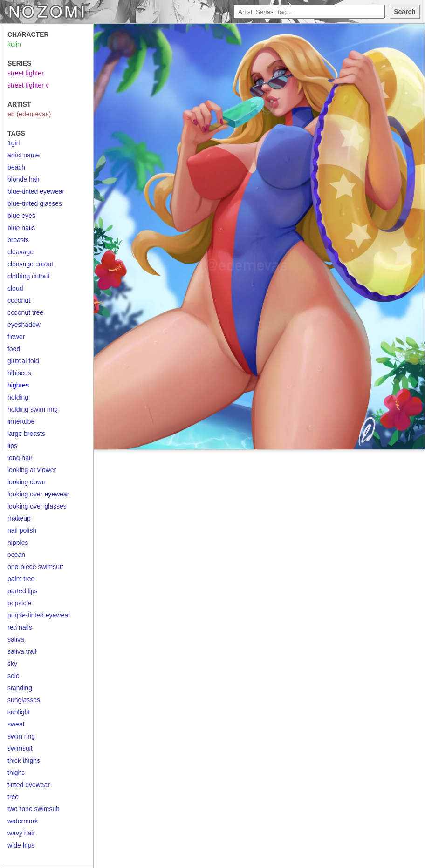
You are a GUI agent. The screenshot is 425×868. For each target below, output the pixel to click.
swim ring (21, 736)
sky (12, 664)
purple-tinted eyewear (39, 615)
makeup (19, 518)
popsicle (19, 603)
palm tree (21, 579)
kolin (14, 44)
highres (18, 385)
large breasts (26, 434)
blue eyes (21, 216)
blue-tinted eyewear (36, 191)
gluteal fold (23, 361)
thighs (16, 773)
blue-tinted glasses (35, 203)
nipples (18, 542)
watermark (23, 821)
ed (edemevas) (29, 114)
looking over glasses (37, 506)
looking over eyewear (38, 494)
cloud (15, 288)
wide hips (21, 845)
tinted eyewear (29, 785)
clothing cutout (28, 276)
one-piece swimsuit (35, 567)
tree (13, 797)
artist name (24, 155)
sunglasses (24, 700)
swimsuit (20, 748)
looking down (27, 482)
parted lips (23, 591)
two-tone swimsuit (33, 809)
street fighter (26, 73)
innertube (21, 421)
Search (405, 12)
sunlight (19, 712)
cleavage (21, 252)
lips (12, 446)
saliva (16, 639)
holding (18, 397)
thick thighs (24, 760)
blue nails (21, 228)
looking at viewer (32, 470)
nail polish (22, 530)
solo (14, 676)
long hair (20, 458)
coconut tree (25, 312)
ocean (16, 555)
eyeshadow (24, 325)
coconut (19, 300)
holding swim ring (33, 409)
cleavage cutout (30, 264)
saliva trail (22, 651)
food (14, 349)
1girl (14, 143)
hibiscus (19, 373)
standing (20, 688)
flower (16, 337)
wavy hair (21, 833)
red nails (20, 627)
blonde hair (24, 179)
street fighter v (28, 85)
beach (16, 167)
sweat (16, 724)
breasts (18, 240)
